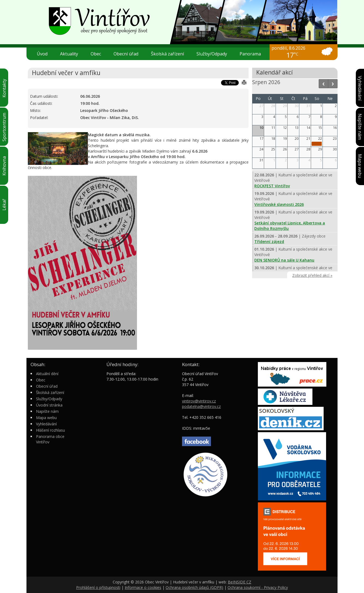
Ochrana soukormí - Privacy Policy (258, 587)
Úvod (42, 54)
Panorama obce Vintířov (50, 439)
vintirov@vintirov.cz (199, 401)
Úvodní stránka (49, 405)
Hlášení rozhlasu (50, 430)
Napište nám (47, 411)
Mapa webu (46, 418)
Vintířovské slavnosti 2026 (279, 204)
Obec (98, 54)
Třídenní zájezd (269, 241)
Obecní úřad (128, 54)
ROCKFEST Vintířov (272, 186)
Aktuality (69, 54)
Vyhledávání (46, 424)
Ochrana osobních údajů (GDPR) (194, 587)
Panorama (250, 54)
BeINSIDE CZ (240, 582)
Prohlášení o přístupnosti (98, 587)
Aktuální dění (47, 374)
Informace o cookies (143, 587)
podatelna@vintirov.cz (201, 406)
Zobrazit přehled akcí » (312, 275)
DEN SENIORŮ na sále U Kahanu (284, 260)
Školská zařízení (170, 54)
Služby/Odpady (214, 54)
